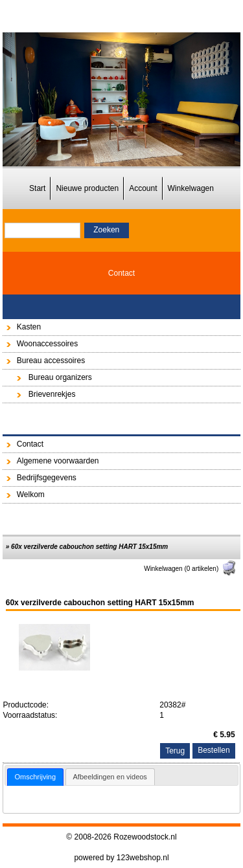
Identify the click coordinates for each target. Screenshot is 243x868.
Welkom (31, 495)
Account (143, 188)
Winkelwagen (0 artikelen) (191, 569)
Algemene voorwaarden (58, 461)
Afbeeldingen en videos (110, 777)
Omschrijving (36, 777)
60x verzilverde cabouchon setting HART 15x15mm (89, 547)
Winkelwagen (191, 188)
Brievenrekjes (52, 394)
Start (37, 188)
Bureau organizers (60, 377)
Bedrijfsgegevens (47, 478)
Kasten (29, 327)
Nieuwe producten (87, 188)
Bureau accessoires (51, 361)
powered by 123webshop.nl (121, 858)
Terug (175, 751)
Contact (121, 273)
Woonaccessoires (48, 344)
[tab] (36, 777)
